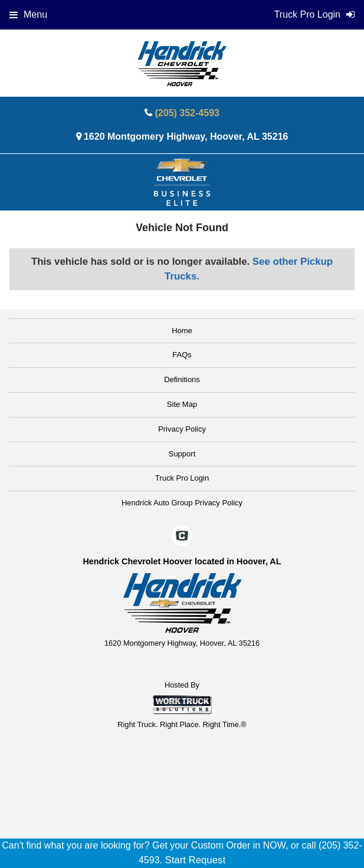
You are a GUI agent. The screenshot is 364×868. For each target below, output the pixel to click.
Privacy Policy (182, 429)
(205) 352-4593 (187, 113)
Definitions (182, 379)
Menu (28, 14)
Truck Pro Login (182, 478)
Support (182, 454)
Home (182, 331)
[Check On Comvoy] (182, 537)
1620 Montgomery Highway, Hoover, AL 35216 (186, 137)
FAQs (182, 355)
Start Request (195, 860)
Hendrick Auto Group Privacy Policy (182, 503)
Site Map (182, 404)
